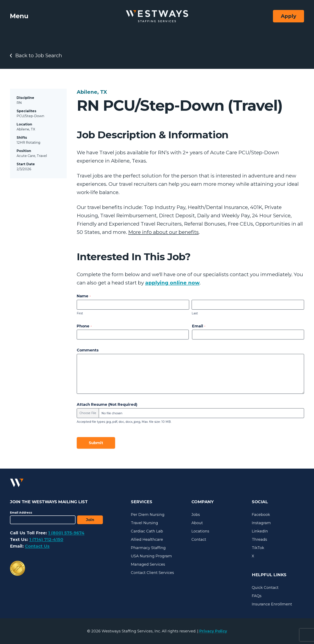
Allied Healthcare (147, 540)
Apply (288, 16)
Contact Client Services (152, 573)
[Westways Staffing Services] (157, 16)
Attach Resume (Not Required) (107, 405)
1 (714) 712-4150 (46, 540)
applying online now (172, 283)
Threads (259, 540)
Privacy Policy (213, 631)
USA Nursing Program (151, 556)
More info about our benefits (163, 232)
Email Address (21, 513)
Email (199, 326)
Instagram (261, 523)
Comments (88, 350)
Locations (200, 531)
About (197, 523)
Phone (84, 326)
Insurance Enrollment (272, 604)
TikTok (258, 548)
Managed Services (148, 564)
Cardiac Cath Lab (147, 531)
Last (195, 313)
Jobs (196, 515)
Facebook (261, 515)
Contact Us (37, 546)
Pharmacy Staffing (148, 548)
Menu (19, 16)
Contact (199, 540)
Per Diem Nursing (148, 515)
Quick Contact (265, 588)
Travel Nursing (144, 523)
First (80, 313)
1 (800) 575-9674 (66, 533)
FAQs (257, 596)
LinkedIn (260, 531)
